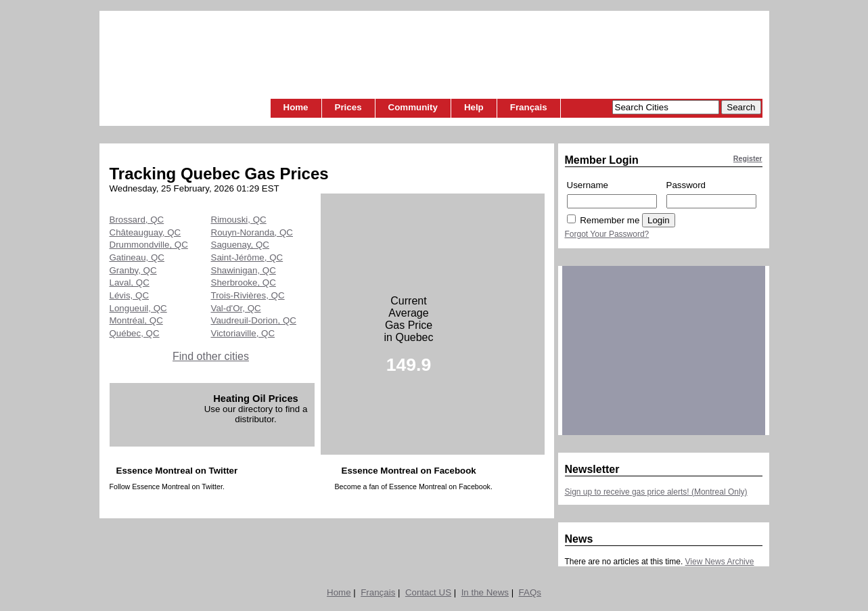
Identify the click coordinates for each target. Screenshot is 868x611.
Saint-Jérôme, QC (247, 257)
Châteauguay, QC (145, 232)
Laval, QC (130, 282)
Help (474, 107)
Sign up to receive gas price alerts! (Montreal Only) (656, 492)
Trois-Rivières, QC (248, 295)
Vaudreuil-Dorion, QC (254, 320)
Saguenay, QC (240, 245)
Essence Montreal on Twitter (177, 471)
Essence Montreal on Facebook (409, 471)
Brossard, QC (137, 220)
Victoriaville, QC (243, 333)
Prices (348, 107)
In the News (485, 592)
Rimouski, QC (239, 220)
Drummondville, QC (149, 245)
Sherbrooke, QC (244, 282)
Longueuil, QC (138, 308)
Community (413, 107)
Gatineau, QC (137, 257)
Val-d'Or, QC (236, 308)
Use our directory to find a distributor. (256, 414)
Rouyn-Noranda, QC (252, 232)
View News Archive (720, 562)
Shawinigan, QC (244, 270)
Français (529, 107)
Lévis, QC (130, 295)
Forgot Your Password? (607, 234)
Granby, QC (133, 270)
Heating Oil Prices (255, 399)
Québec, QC (135, 333)
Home (296, 107)
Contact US (428, 592)
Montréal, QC (136, 320)
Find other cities (211, 356)
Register (748, 158)
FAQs (530, 592)
